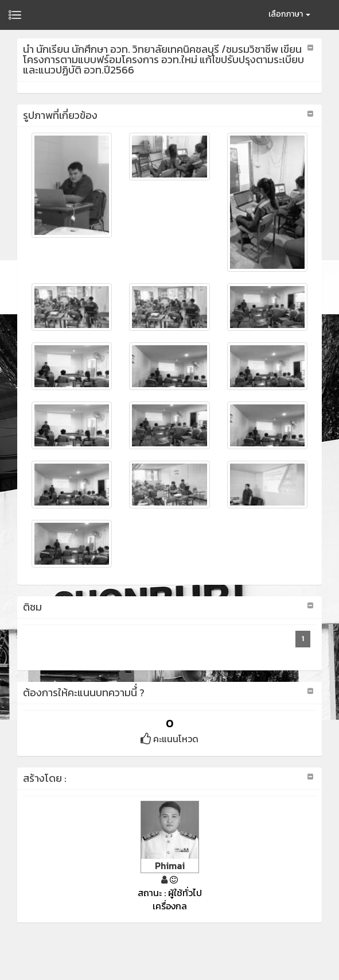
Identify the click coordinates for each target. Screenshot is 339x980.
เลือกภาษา (289, 14)
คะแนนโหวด (170, 739)
